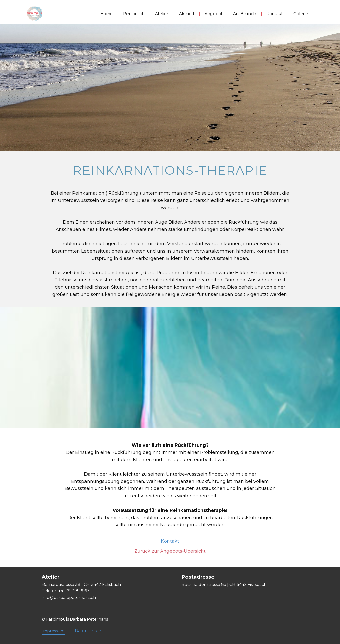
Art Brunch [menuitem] (245, 14)
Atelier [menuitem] (162, 14)
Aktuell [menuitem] (187, 14)
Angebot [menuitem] (214, 14)
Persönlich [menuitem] (134, 14)
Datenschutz (88, 631)
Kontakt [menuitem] (275, 14)
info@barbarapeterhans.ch (69, 597)
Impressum (53, 631)
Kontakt (170, 541)
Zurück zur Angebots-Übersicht (170, 551)
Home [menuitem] (107, 14)
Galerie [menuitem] (301, 14)
